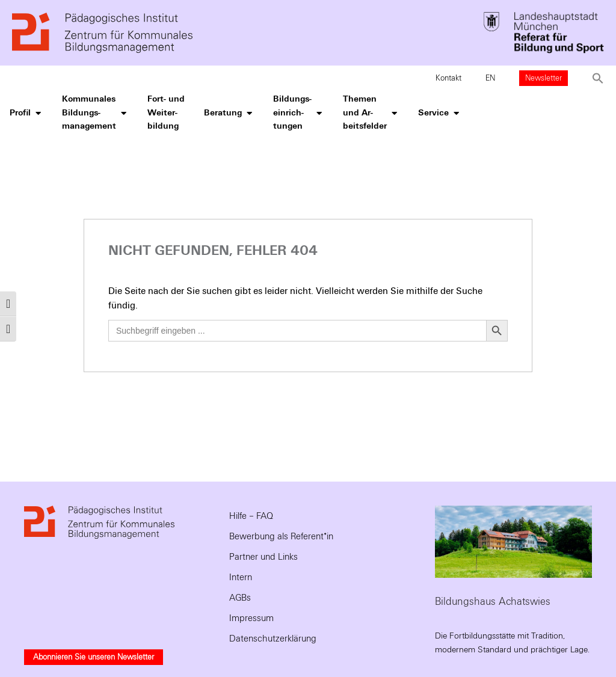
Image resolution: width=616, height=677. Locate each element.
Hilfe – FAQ (251, 516)
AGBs (240, 598)
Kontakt (448, 78)
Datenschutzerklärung (273, 639)
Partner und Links (263, 557)
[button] (598, 78)
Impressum (251, 618)
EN (490, 78)
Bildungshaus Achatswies (493, 602)
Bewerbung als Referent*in (281, 536)
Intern (241, 577)
